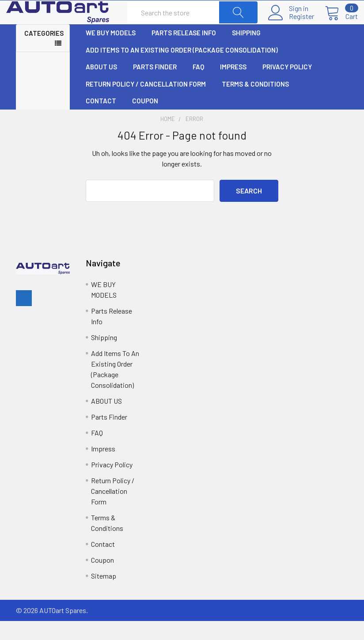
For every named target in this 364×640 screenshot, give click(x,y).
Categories (44, 53)
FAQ (198, 86)
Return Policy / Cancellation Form (146, 103)
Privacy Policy (287, 86)
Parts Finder (155, 86)
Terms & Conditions (255, 103)
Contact (101, 120)
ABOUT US (101, 86)
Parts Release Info (184, 52)
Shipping (246, 52)
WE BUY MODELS (111, 52)
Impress (233, 86)
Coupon (145, 120)
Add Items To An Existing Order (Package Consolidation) (182, 69)
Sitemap (104, 595)
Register (292, 26)
